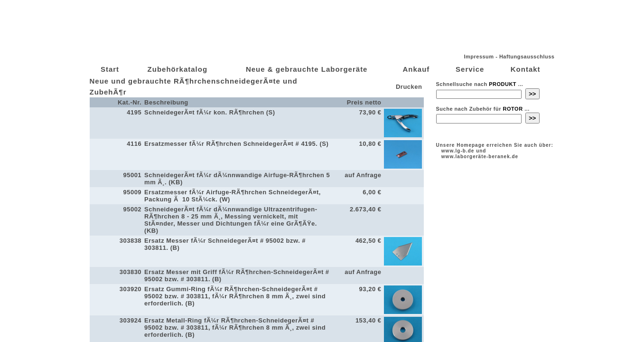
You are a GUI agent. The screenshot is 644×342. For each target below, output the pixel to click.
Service (470, 69)
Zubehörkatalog (178, 69)
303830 (131, 272)
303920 (131, 289)
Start (110, 69)
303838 (131, 241)
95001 (132, 175)
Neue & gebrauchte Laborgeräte (307, 69)
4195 (134, 112)
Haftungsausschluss (527, 57)
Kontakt (526, 69)
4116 (134, 144)
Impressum (479, 57)
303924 (131, 320)
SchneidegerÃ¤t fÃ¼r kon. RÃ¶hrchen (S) (210, 112)
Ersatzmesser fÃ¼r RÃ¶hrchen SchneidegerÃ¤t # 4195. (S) (236, 144)
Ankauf (416, 69)
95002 (132, 209)
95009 (132, 192)
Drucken (408, 87)
